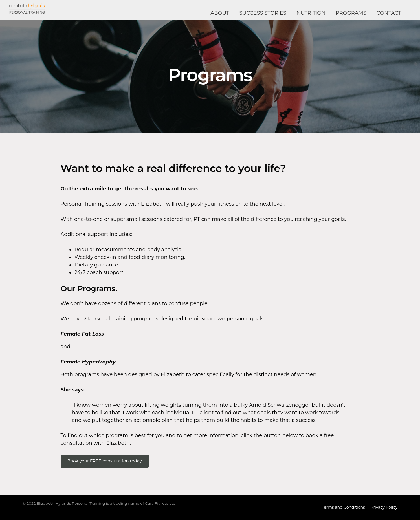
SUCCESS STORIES (263, 13)
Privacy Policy (384, 507)
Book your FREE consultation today (105, 461)
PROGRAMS (351, 13)
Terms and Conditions (343, 507)
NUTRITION (311, 13)
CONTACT (389, 13)
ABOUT (220, 13)
